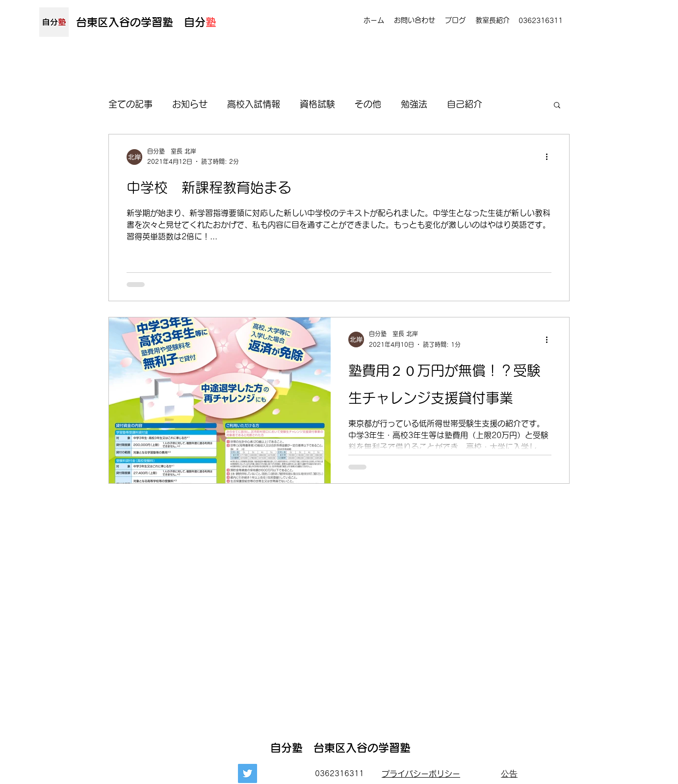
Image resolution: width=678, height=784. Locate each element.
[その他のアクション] (550, 157)
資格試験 (317, 104)
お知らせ (190, 104)
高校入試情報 (254, 104)
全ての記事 (130, 104)
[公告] (509, 774)
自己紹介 (465, 104)
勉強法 (414, 104)
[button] (557, 106)
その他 (368, 104)
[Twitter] (248, 773)
